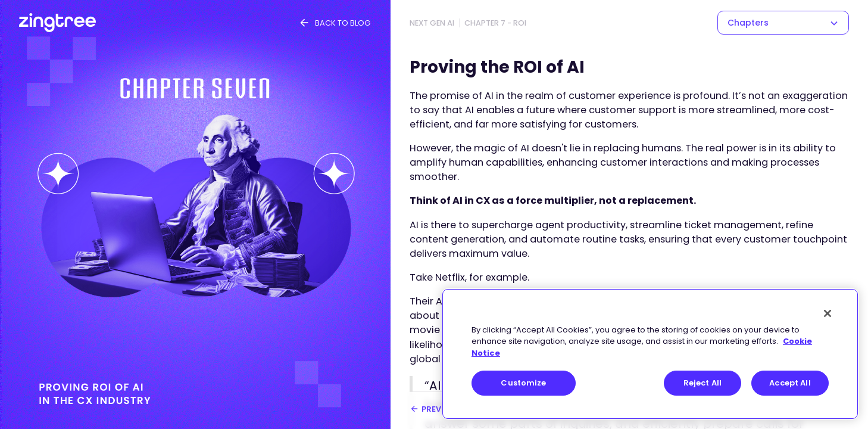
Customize (523, 383)
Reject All (702, 383)
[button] (783, 23)
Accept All (790, 383)
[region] (650, 354)
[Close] (828, 313)
